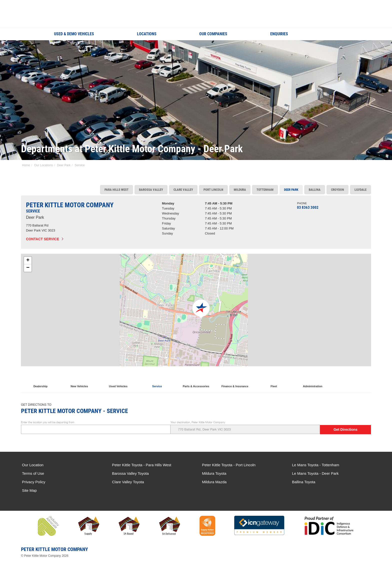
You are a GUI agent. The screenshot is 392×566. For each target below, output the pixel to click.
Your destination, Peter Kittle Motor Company (245, 427)
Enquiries (279, 34)
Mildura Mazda (214, 482)
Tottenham (265, 190)
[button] (201, 309)
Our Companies (213, 34)
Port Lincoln (213, 190)
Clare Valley (183, 190)
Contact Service (43, 239)
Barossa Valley (151, 190)
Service (80, 165)
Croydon (337, 190)
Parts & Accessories (196, 380)
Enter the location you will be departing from (96, 427)
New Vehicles (79, 380)
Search (334, 34)
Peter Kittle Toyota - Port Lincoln (229, 465)
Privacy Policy (34, 482)
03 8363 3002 (308, 207)
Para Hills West (116, 190)
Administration (313, 380)
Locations (147, 34)
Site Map (29, 490)
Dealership (40, 380)
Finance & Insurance (235, 380)
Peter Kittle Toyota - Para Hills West (142, 465)
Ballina (315, 190)
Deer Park (64, 165)
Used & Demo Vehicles (74, 34)
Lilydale (360, 190)
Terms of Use (33, 473)
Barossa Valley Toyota (130, 473)
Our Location (33, 465)
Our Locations (44, 165)
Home (26, 165)
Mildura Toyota (214, 473)
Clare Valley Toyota (128, 482)
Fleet (274, 380)
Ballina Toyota (304, 482)
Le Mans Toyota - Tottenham (316, 465)
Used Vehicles (118, 380)
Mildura (240, 190)
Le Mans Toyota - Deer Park (315, 473)
